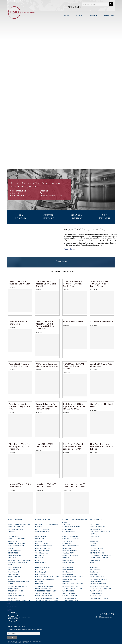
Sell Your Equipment (12, 606)
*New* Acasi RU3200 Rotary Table (18, 323)
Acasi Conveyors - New (73, 321)
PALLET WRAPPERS (69, 579)
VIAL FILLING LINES (69, 598)
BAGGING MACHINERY (17, 527)
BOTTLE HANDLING (15, 529)
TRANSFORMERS (96, 593)
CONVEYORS (13, 541)
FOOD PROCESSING (70, 550)
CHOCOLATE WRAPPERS (17, 539)
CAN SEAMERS (68, 529)
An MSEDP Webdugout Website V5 (16, 642)
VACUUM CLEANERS (70, 596)
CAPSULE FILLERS (69, 531)
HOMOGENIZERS (14, 555)
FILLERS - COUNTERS (43, 548)
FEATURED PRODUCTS (43, 546)
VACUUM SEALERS (96, 596)
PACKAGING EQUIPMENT (45, 579)
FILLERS (11, 548)
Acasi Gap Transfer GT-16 (102, 321)
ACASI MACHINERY (15, 520)
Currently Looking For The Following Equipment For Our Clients (47, 406)
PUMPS (11, 584)
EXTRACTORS (67, 543)
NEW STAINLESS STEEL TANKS (73, 577)
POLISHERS (66, 581)
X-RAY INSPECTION (71, 600)
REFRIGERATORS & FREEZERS (73, 584)
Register (22, 1)
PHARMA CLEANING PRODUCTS (20, 581)
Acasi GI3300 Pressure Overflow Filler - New (19, 365)
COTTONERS (67, 541)
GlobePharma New (42, 553)
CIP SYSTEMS (40, 539)
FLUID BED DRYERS (42, 550)
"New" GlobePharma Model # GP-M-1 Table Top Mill (46, 284)
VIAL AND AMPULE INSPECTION (47, 598)
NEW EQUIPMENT (15, 577)
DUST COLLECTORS (42, 543)
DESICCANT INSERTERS (17, 543)
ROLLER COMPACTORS (98, 584)
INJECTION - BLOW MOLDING (100, 555)
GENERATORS (13, 553)
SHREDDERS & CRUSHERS (99, 586)
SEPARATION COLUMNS (44, 586)
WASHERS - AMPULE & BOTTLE (19, 600)
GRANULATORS (68, 553)
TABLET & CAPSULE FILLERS (72, 588)
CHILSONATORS (95, 536)
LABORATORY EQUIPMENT (99, 558)
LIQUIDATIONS (68, 560)
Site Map (9, 608)
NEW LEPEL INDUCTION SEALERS (47, 577)
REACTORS (39, 584)
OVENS (11, 579)
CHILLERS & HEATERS (70, 536)
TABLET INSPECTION (16, 591)
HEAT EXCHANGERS (97, 553)
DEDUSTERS (94, 541)
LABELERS (66, 558)
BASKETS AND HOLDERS (71, 527)
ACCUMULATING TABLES (44, 520)
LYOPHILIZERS (95, 560)
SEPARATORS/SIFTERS (70, 586)
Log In (17, 1)
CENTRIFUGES (13, 536)
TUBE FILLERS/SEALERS (16, 596)
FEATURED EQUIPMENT (17, 546)
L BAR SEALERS (40, 558)
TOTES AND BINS (69, 593)
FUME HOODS (95, 550)
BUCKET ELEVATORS (43, 529)
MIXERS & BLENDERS (43, 567)
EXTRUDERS (94, 543)
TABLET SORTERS (96, 591)
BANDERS (39, 527)
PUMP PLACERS (95, 581)
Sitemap (26, 642)
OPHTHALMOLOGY (97, 577)
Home (66, 16)
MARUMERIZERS (41, 562)
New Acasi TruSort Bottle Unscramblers (20, 485)
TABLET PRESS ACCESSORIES (45, 591)
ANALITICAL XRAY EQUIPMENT (47, 524)
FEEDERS (93, 546)
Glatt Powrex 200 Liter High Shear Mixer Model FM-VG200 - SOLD (74, 406)
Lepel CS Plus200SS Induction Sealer (45, 445)
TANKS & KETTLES (15, 593)
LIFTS (37, 560)
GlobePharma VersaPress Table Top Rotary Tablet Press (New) (20, 446)
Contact (93, 16)
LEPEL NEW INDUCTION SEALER (20, 560)
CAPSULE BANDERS (42, 531)
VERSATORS (12, 598)
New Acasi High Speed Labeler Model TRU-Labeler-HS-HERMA (73, 446)
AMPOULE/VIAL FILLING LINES (19, 524)
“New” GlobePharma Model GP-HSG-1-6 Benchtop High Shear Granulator (45, 325)
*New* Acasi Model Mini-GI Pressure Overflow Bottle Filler (74, 284)
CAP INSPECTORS (96, 529)
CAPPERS (11, 531)
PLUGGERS (39, 581)
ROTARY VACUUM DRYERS (18, 586)
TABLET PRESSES (68, 591)
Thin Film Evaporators (43, 593)
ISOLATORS (12, 558)
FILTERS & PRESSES (96, 548)
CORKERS (39, 541)
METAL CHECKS (68, 562)
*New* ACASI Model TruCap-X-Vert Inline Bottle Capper (99, 284)
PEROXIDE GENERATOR (98, 579)
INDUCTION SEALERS (70, 555)
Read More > (70, 249)
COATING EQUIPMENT (71, 539)
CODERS (93, 539)
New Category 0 (68, 567)
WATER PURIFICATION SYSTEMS (48, 600)
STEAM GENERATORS (43, 588)
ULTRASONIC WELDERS (44, 596)
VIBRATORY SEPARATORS (99, 598)
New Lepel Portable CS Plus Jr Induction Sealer (75, 485)
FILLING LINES (67, 548)
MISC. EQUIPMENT (15, 567)
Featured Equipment (12, 605)
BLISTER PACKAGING (97, 527)
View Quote (10, 1)
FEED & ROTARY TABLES (71, 546)
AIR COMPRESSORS (97, 520)
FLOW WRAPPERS (14, 550)
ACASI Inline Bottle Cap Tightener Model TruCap (47, 365)
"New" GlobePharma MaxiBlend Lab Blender (19, 282)
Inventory (109, 16)
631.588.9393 (75, 7)
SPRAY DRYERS (13, 588)
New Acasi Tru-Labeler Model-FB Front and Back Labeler (102, 446)
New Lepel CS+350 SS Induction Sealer (46, 485)
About (79, 16)
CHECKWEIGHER (41, 536)
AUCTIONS (66, 524)
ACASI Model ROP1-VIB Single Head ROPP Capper (74, 366)
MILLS (92, 562)
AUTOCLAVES (95, 524)
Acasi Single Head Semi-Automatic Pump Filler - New (19, 406)
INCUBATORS (40, 555)
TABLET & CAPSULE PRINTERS (100, 588)
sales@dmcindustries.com (104, 617)
